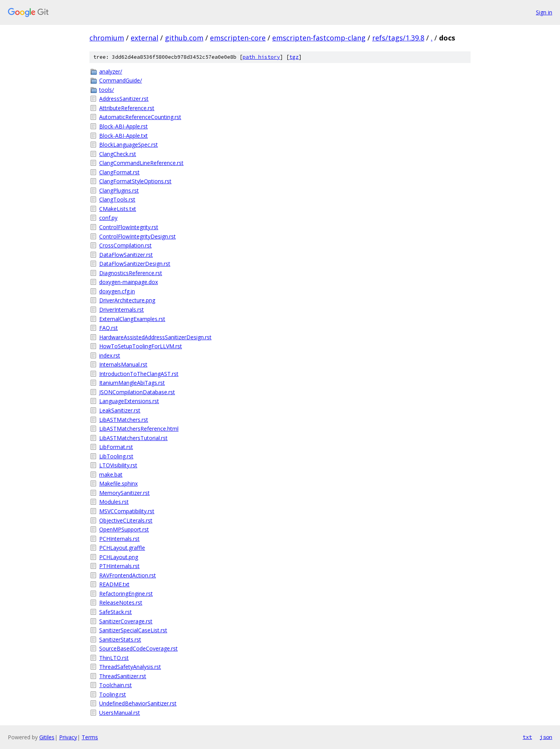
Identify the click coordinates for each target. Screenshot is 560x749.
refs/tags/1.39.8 (398, 38)
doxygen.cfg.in (117, 291)
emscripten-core (238, 38)
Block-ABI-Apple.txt (123, 136)
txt (527, 737)
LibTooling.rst (116, 456)
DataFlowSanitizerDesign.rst (135, 264)
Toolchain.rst (115, 685)
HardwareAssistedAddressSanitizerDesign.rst (155, 337)
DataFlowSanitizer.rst (126, 255)
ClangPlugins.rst (119, 190)
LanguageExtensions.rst (129, 401)
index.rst (110, 355)
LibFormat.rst (116, 447)
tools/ (107, 90)
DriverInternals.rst (122, 310)
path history (261, 57)
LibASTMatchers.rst (124, 420)
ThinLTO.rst (114, 658)
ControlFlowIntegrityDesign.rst (137, 236)
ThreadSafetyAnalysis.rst (130, 667)
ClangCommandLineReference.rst (141, 163)
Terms (90, 737)
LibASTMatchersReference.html (139, 429)
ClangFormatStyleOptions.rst (135, 181)
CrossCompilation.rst (125, 245)
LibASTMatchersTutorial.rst (133, 438)
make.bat (111, 474)
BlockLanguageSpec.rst (129, 145)
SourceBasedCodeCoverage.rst (138, 648)
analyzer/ (111, 71)
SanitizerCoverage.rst (126, 621)
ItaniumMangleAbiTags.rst (132, 383)
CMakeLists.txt (118, 209)
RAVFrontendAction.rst (128, 575)
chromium (107, 38)
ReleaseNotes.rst (121, 603)
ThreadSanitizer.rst (123, 676)
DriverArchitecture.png (127, 300)
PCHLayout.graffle (122, 548)
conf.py (108, 218)
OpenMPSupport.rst (124, 529)
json (546, 737)
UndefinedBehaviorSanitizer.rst (138, 703)
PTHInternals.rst (119, 566)
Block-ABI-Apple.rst (123, 126)
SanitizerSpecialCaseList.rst (133, 630)
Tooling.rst (113, 694)
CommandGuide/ (121, 80)
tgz (294, 57)
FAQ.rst (108, 328)
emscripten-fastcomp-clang (319, 38)
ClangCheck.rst (118, 154)
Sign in (544, 12)
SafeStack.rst (115, 612)
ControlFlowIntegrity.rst (129, 227)
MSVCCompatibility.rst (127, 511)
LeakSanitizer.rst (120, 410)
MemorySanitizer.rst (124, 493)
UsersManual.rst (120, 713)
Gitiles (47, 737)
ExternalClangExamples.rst (132, 319)
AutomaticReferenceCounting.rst (140, 117)
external (144, 38)
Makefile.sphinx (118, 483)
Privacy (68, 737)
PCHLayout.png (119, 557)
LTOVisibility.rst (118, 465)
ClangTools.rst (117, 199)
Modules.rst (114, 502)
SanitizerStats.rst (120, 639)
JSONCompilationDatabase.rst (137, 392)
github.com (184, 38)
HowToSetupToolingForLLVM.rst (141, 346)
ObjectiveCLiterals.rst (126, 520)
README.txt (114, 584)
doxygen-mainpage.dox (129, 282)
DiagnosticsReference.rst (131, 273)
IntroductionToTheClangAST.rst (139, 374)
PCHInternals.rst (119, 539)
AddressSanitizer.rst (124, 99)
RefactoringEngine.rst (126, 594)
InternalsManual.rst (123, 364)
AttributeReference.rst (127, 108)
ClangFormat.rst (119, 172)
